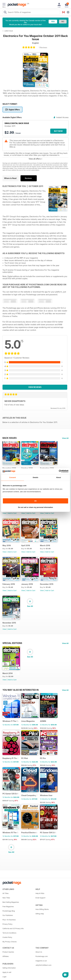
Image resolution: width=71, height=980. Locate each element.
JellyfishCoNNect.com (43, 965)
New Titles (6, 898)
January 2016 (27, 584)
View (4, 513)
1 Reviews (43, 47)
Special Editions (12, 643)
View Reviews (35, 387)
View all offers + (35, 159)
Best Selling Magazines (11, 902)
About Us (39, 952)
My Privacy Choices (10, 942)
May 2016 (7, 545)
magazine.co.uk (41, 961)
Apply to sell (7, 972)
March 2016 (45, 545)
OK (35, 501)
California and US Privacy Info (13, 928)
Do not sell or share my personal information (36, 507)
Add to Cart (12, 513)
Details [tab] (35, 477)
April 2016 (26, 545)
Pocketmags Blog (9, 911)
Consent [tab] (12, 477)
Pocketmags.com (42, 956)
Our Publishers (8, 915)
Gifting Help (40, 914)
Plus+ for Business (9, 920)
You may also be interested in (21, 690)
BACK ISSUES (10, 438)
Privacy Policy (7, 924)
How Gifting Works (42, 909)
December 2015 (47, 584)
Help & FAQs (40, 893)
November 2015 (9, 623)
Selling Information (9, 968)
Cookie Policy (7, 937)
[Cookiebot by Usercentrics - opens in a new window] (57, 471)
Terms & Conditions (9, 933)
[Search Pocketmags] (5, 13)
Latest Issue (9, 31)
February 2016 (9, 584)
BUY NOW (58, 131)
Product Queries (8, 952)
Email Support (40, 898)
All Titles (5, 893)
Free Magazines (8, 907)
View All (65, 438)
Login (4, 977)
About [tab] (58, 477)
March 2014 (8, 673)
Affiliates (6, 956)
